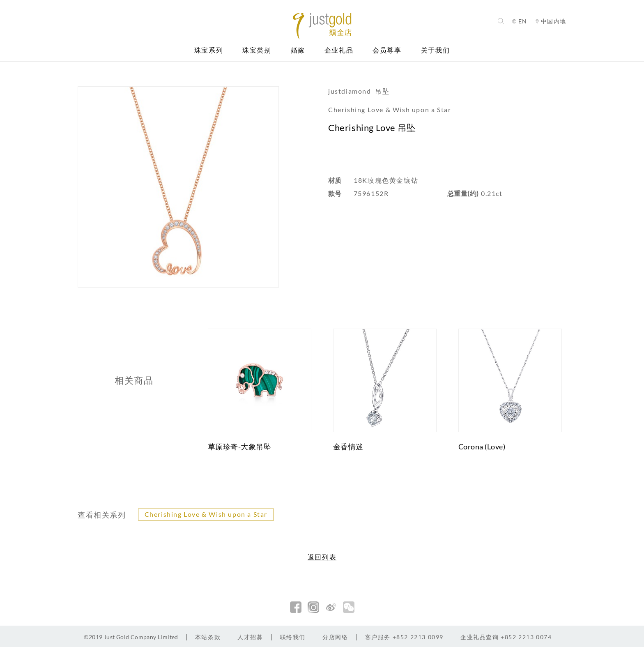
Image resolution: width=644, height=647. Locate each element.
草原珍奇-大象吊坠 (240, 447)
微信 (349, 607)
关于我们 (435, 50)
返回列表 (322, 557)
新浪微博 (331, 607)
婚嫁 (298, 50)
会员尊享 (387, 50)
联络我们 (293, 637)
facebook (296, 607)
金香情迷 (348, 447)
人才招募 (250, 637)
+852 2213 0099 (404, 637)
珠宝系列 (209, 50)
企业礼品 (339, 50)
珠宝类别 (257, 50)
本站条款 (208, 637)
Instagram (313, 607)
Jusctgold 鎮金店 (322, 26)
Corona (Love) (482, 447)
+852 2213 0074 (506, 637)
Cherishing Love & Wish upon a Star (206, 514)
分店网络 (335, 637)
